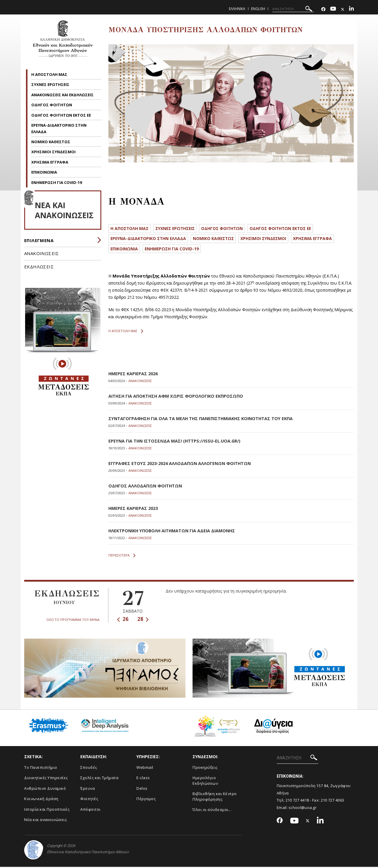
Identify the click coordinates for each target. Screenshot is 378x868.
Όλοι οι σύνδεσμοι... (212, 811)
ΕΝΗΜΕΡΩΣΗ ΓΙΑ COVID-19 (57, 182)
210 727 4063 (333, 801)
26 (123, 620)
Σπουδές (89, 769)
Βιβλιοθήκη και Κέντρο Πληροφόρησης (215, 798)
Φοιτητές (89, 800)
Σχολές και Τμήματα (99, 779)
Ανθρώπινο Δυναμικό (45, 789)
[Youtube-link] (333, 9)
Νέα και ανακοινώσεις (45, 821)
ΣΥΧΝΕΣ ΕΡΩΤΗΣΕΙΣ (51, 84)
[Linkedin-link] (351, 9)
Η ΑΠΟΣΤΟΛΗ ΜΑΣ (49, 74)
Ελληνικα (237, 9)
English (258, 9)
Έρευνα (88, 789)
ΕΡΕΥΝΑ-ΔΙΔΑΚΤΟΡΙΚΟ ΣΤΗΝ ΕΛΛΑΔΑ (152, 240)
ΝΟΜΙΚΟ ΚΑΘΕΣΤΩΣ (51, 142)
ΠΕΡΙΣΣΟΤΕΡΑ (122, 557)
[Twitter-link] (343, 9)
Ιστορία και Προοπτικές (47, 810)
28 (143, 620)
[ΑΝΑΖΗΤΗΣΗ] (293, 9)
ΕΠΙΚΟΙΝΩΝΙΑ (44, 172)
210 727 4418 (297, 801)
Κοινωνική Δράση (41, 800)
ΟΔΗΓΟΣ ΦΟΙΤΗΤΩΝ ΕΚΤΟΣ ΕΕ (62, 115)
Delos (142, 789)
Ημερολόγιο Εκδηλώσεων (205, 782)
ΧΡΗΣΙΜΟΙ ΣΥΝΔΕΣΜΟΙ (53, 152)
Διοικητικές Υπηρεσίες (46, 779)
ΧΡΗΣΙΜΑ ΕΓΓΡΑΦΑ (50, 162)
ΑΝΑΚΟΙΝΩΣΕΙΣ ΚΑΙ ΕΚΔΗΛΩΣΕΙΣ (63, 95)
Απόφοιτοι (91, 810)
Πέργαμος (146, 800)
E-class (143, 779)
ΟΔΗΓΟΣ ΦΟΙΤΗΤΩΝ (52, 105)
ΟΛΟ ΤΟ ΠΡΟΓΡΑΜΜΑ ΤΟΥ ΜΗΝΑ (73, 620)
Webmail (145, 769)
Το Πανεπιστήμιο (41, 769)
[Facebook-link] (323, 9)
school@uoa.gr (303, 809)
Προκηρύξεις (205, 769)
